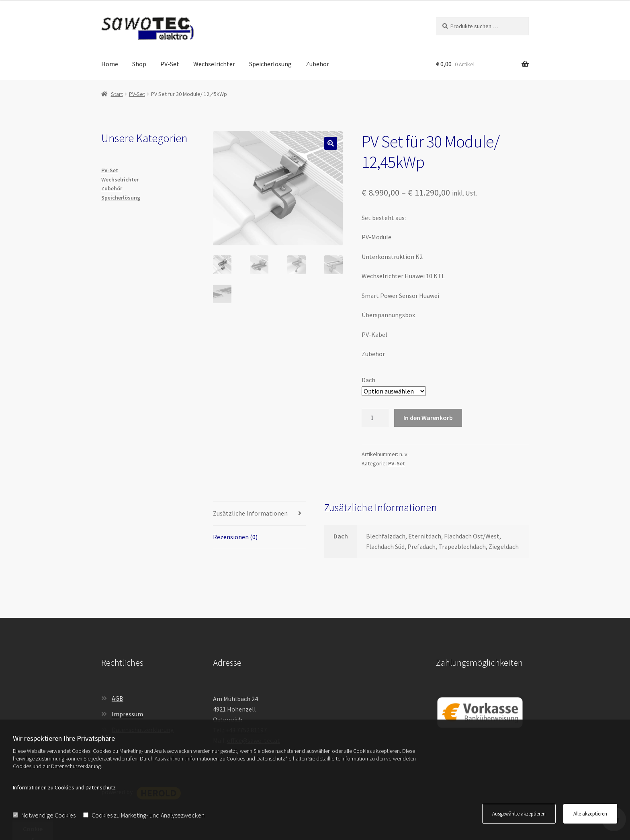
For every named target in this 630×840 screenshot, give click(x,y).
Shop (139, 64)
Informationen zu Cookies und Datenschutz (64, 787)
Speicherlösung (270, 64)
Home (110, 64)
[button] (331, 143)
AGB (118, 698)
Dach (368, 380)
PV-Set (170, 64)
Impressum (127, 714)
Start (117, 94)
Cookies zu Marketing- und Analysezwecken (144, 815)
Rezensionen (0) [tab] (235, 537)
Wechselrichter (214, 64)
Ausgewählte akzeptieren (519, 814)
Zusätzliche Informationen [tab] (250, 513)
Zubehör (317, 64)
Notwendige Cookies (44, 815)
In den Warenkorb (428, 418)
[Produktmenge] (375, 418)
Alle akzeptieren (590, 814)
